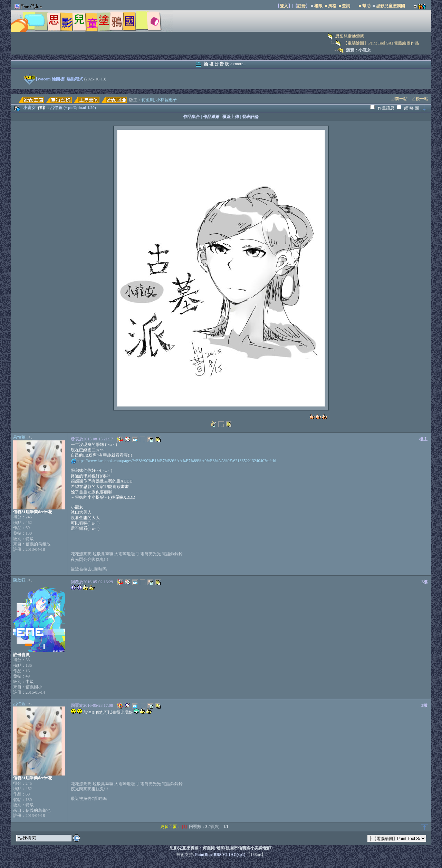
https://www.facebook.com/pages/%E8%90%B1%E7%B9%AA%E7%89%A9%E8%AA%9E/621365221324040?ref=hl (176, 461)
